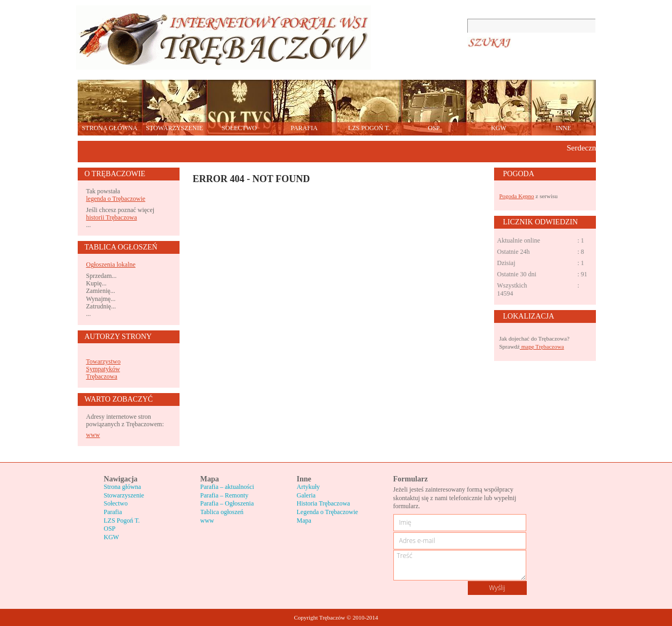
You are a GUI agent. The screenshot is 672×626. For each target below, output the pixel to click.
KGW (112, 537)
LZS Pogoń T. (122, 521)
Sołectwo (116, 503)
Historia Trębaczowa (324, 503)
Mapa (304, 521)
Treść (460, 565)
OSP (110, 529)
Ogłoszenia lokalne (111, 265)
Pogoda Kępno (517, 196)
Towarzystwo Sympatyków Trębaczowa (103, 369)
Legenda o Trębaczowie (328, 512)
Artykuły (308, 487)
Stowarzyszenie (124, 495)
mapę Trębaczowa (542, 346)
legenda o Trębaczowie (116, 199)
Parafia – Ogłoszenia (227, 503)
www (93, 435)
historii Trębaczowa (112, 217)
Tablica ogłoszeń (222, 512)
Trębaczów (223, 37)
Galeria (306, 495)
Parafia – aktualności (227, 487)
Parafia (113, 512)
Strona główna (123, 487)
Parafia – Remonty (225, 495)
